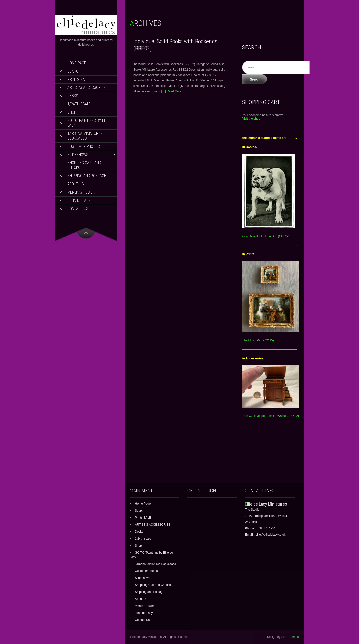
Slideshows (78, 155)
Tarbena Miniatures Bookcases (85, 136)
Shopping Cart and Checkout (84, 165)
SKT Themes (290, 637)
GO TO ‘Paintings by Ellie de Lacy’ (91, 123)
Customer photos (84, 146)
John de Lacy (79, 201)
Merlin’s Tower (81, 192)
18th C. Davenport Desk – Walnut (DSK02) (270, 416)
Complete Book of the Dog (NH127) (266, 236)
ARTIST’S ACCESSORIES (87, 88)
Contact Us (78, 209)
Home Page (77, 63)
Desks (73, 96)
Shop (72, 112)
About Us (76, 184)
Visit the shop (251, 119)
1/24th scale (79, 104)
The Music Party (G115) (258, 340)
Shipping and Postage (87, 176)
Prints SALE (78, 79)
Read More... (175, 91)
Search (74, 71)
